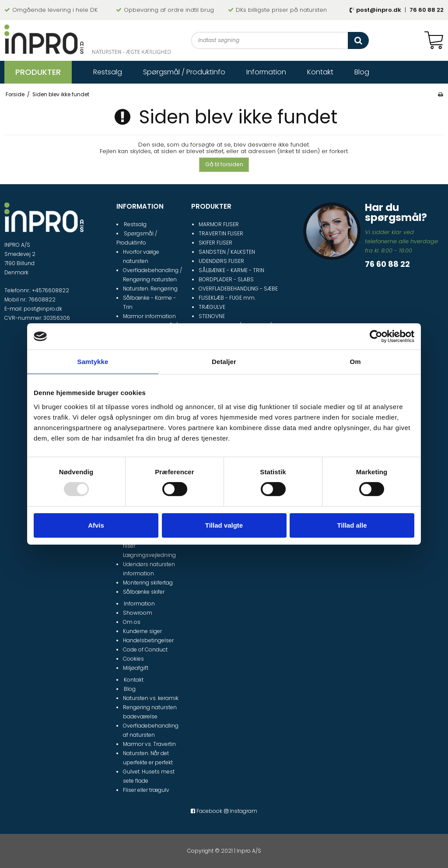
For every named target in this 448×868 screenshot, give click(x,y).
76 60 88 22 (427, 10)
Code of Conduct (145, 649)
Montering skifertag (148, 583)
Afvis (96, 525)
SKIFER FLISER (215, 243)
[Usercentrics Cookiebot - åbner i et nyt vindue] (376, 336)
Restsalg (135, 224)
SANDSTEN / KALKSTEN (227, 252)
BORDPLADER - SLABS (226, 279)
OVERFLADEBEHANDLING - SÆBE (238, 289)
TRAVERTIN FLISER (221, 233)
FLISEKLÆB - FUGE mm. (227, 298)
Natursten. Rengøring (150, 289)
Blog (130, 689)
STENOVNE (212, 316)
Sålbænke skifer (144, 592)
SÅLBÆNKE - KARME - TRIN (231, 270)
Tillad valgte (224, 525)
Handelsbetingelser (148, 640)
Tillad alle (352, 525)
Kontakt (134, 680)
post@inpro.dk (379, 10)
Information (139, 604)
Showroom (138, 613)
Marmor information (149, 316)
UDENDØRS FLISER (221, 261)
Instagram (241, 811)
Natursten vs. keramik (151, 698)
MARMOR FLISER (219, 224)
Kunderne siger (142, 631)
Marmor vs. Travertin (149, 744)
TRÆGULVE (212, 307)
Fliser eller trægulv (146, 790)
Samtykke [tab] (93, 362)
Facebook (206, 811)
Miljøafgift (136, 668)
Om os (132, 622)
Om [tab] (355, 362)
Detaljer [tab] (224, 362)
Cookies (133, 659)
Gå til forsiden (224, 164)
